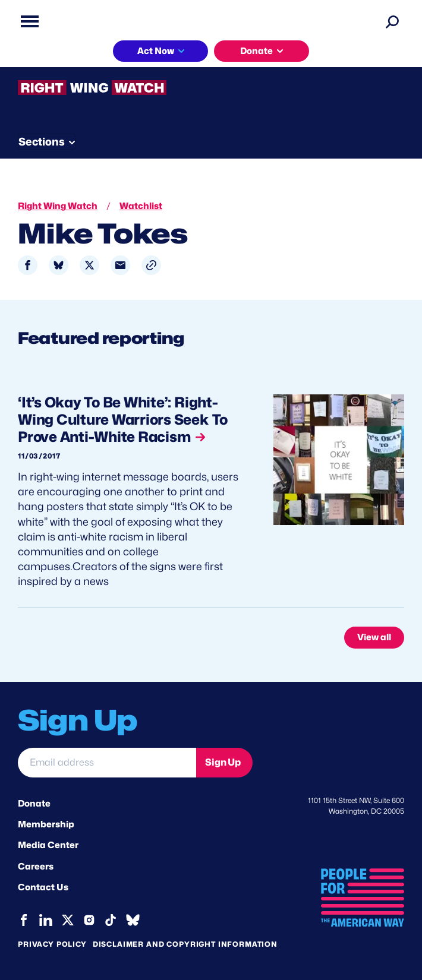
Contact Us (43, 887)
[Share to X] (89, 265)
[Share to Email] (120, 265)
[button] (151, 265)
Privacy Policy (52, 944)
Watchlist (141, 206)
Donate (256, 51)
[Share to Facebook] (28, 265)
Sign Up (223, 762)
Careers (36, 867)
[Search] (392, 21)
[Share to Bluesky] (59, 265)
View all (374, 637)
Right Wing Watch (58, 206)
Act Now (156, 51)
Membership (46, 824)
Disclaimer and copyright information (185, 944)
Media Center (48, 845)
